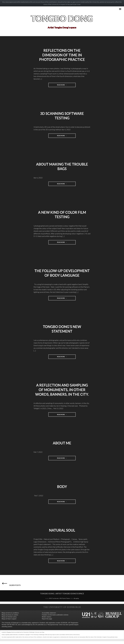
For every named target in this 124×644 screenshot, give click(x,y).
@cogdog (76, 601)
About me (62, 443)
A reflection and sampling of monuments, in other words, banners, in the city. (62, 390)
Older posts (10, 584)
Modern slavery (47, 620)
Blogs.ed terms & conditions (10, 616)
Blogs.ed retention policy (9, 620)
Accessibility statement (49, 616)
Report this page (47, 622)
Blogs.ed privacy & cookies (10, 618)
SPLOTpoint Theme (65, 601)
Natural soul (62, 530)
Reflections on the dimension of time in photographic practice (62, 55)
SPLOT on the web (54, 601)
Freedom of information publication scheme (55, 618)
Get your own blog (40, 635)
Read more (66, 85)
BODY (62, 487)
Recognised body (53, 627)
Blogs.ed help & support (9, 622)
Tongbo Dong (62, 18)
